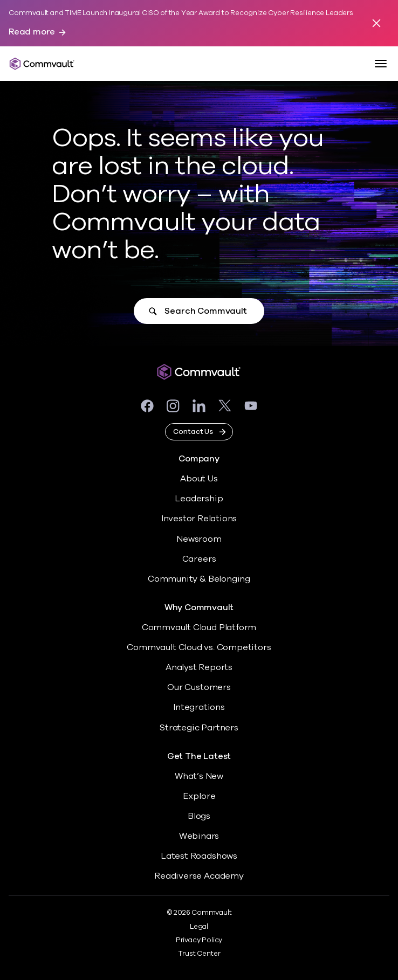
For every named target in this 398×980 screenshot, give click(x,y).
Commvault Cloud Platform (199, 627)
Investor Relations (199, 519)
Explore (199, 796)
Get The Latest (199, 757)
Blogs (199, 816)
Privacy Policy (199, 940)
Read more (32, 32)
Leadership (199, 499)
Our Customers (199, 687)
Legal (199, 927)
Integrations (199, 707)
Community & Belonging (199, 579)
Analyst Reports (199, 667)
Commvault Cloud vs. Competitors (199, 647)
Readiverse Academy (199, 876)
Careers (199, 559)
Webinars (199, 836)
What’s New (199, 776)
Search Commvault (205, 311)
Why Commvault (199, 608)
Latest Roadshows (199, 856)
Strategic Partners (199, 728)
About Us (199, 479)
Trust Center (199, 954)
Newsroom (199, 539)
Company (199, 459)
